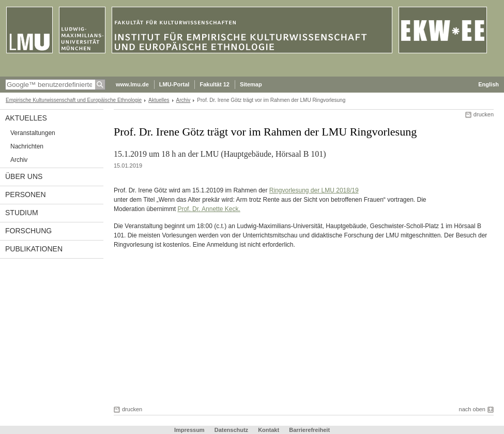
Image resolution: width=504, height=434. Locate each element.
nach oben (472, 409)
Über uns (24, 176)
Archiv (184, 100)
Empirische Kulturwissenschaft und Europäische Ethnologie (74, 100)
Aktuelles (159, 100)
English (488, 84)
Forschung (28, 231)
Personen (26, 194)
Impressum (189, 430)
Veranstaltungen (33, 133)
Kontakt (269, 430)
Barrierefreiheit (309, 430)
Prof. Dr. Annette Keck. (209, 209)
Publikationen (34, 249)
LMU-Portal (174, 84)
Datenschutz (231, 430)
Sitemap (251, 84)
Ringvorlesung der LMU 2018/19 (314, 190)
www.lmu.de (132, 84)
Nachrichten (27, 146)
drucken (484, 114)
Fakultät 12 (214, 84)
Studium (22, 213)
